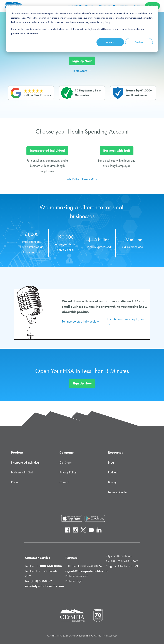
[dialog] (82, 29)
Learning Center (118, 492)
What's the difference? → (82, 179)
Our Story (65, 463)
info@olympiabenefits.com (44, 586)
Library (112, 482)
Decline (139, 42)
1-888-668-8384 (49, 566)
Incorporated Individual (25, 463)
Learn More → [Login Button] (82, 71)
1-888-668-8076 (90, 566)
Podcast (113, 472)
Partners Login (74, 581)
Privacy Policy (68, 472)
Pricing (15, 482)
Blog (111, 463)
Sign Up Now (82, 383)
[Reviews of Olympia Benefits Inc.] (31, 93)
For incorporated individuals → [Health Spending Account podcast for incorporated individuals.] (81, 321)
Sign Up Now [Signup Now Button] (82, 61)
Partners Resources (77, 576)
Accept (110, 42)
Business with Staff (22, 472)
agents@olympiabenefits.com (87, 571)
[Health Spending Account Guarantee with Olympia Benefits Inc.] (82, 93)
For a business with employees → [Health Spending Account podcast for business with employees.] (126, 322)
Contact (64, 482)
